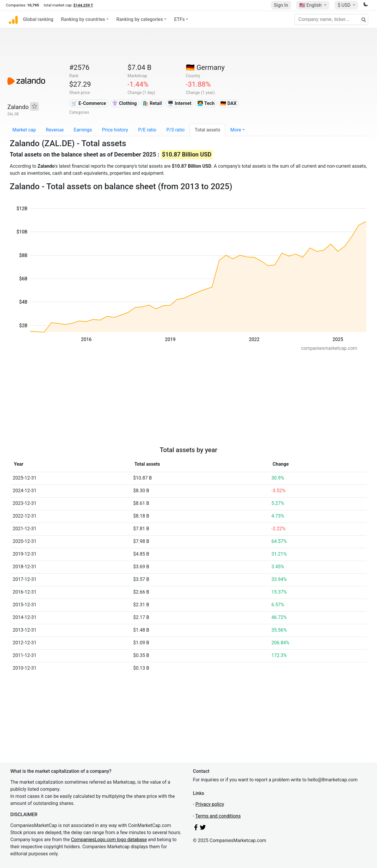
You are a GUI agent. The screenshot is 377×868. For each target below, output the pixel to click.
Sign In (281, 5)
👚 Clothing (124, 103)
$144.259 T (83, 5)
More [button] (236, 130)
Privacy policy (210, 804)
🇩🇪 (205, 67)
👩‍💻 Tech (206, 103)
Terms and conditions (218, 816)
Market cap (24, 130)
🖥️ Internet (180, 103)
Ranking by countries (83, 19)
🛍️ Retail (152, 103)
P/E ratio (147, 130)
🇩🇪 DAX (228, 103)
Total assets (207, 130)
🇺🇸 (311, 5)
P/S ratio (176, 130)
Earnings (83, 130)
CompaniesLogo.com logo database (109, 840)
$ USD (344, 5)
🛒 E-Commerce (89, 103)
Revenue (55, 130)
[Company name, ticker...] (331, 19)
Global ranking (38, 19)
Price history (115, 130)
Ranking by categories (140, 19)
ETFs (179, 19)
